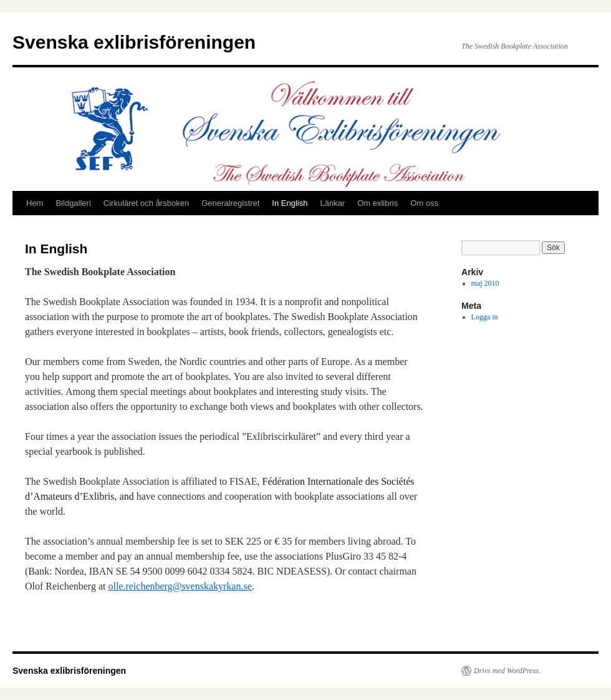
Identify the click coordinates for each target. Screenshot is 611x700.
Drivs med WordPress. (507, 671)
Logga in (485, 317)
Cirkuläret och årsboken (146, 203)
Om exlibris (378, 203)
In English (290, 203)
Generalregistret (230, 203)
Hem (35, 203)
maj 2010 (485, 283)
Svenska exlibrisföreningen (134, 42)
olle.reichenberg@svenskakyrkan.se (180, 586)
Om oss (424, 203)
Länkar (332, 203)
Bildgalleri (73, 203)
